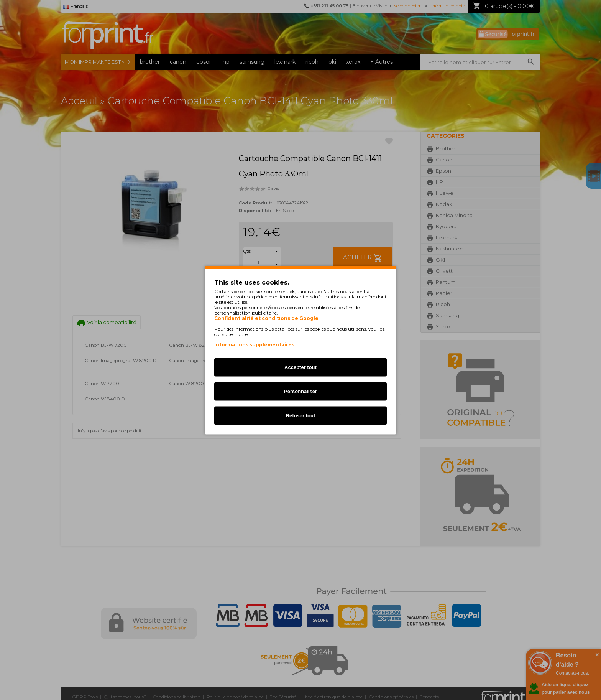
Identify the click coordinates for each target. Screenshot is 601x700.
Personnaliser (300, 391)
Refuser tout (301, 415)
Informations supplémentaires (254, 344)
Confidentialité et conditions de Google (266, 318)
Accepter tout (300, 367)
